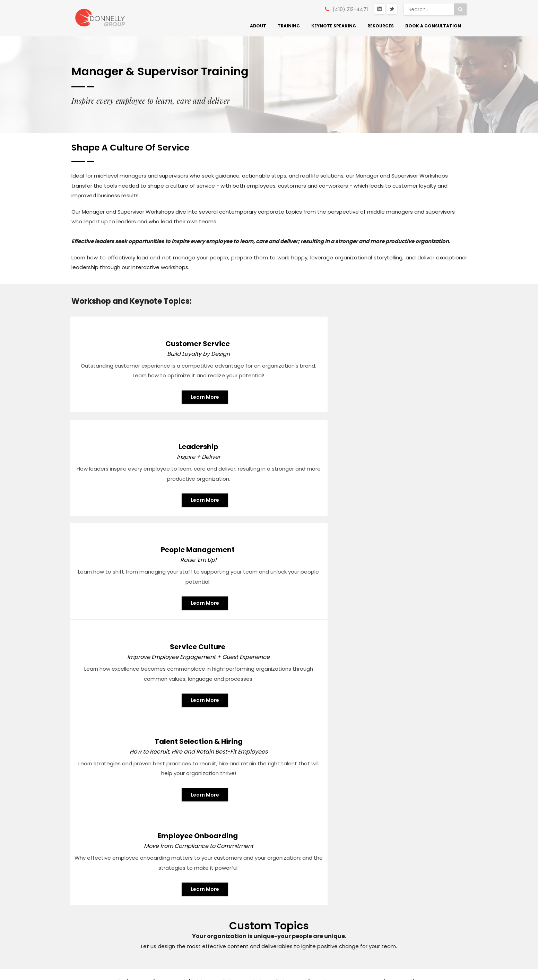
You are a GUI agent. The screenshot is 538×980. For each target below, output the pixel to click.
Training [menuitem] (289, 26)
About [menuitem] (258, 26)
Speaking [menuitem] (184, 916)
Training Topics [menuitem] (192, 900)
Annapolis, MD (97, 853)
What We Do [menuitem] (189, 822)
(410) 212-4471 (350, 9)
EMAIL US (197, 712)
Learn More (138, 420)
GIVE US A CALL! (309, 713)
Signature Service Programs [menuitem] (195, 861)
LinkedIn (380, 9)
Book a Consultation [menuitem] (433, 26)
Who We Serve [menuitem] (192, 839)
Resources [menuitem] (381, 26)
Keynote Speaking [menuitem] (334, 26)
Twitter (392, 9)
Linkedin (89, 892)
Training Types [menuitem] (191, 883)
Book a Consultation (431, 732)
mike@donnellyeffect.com (113, 878)
